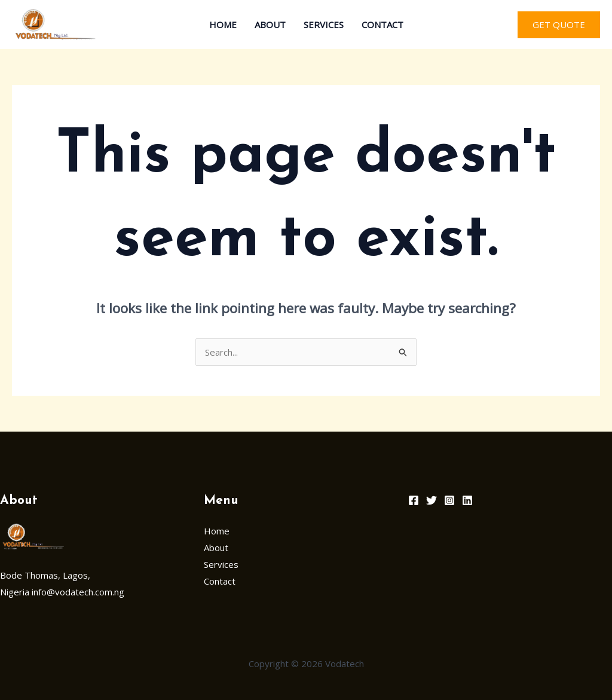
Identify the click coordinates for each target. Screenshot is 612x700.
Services (324, 25)
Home (223, 25)
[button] (559, 25)
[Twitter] (432, 500)
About (270, 25)
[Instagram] (449, 500)
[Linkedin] (467, 500)
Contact (382, 25)
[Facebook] (414, 500)
